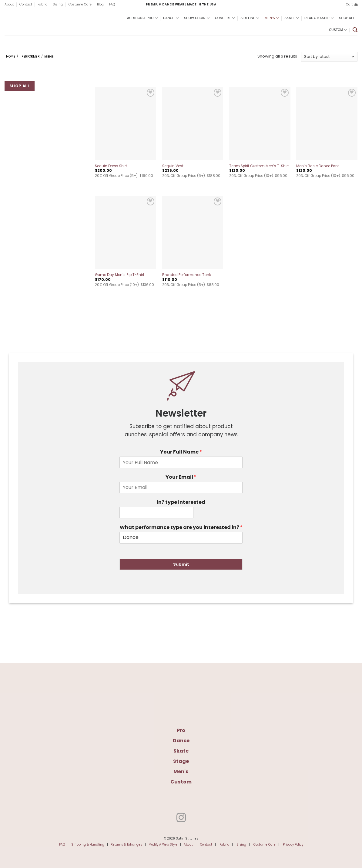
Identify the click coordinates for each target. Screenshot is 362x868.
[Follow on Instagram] (181, 818)
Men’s (272, 18)
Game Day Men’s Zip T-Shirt (120, 275)
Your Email (181, 477)
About (9, 4)
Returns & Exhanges (126, 845)
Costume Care (80, 4)
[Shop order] (329, 57)
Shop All (347, 18)
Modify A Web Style (163, 845)
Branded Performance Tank (187, 275)
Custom (338, 30)
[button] (352, 5)
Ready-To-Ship (319, 18)
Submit (181, 564)
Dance (171, 18)
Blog (100, 4)
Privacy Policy (293, 845)
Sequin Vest (173, 166)
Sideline (250, 18)
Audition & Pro (142, 18)
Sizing (58, 4)
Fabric (42, 4)
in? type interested (181, 502)
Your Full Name (181, 452)
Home (11, 57)
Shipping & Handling (88, 845)
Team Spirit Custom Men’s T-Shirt (259, 166)
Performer (31, 57)
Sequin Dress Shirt (111, 166)
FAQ (112, 4)
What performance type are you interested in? (181, 528)
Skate (292, 18)
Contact (26, 4)
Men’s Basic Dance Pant (318, 166)
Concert (225, 18)
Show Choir (197, 18)
